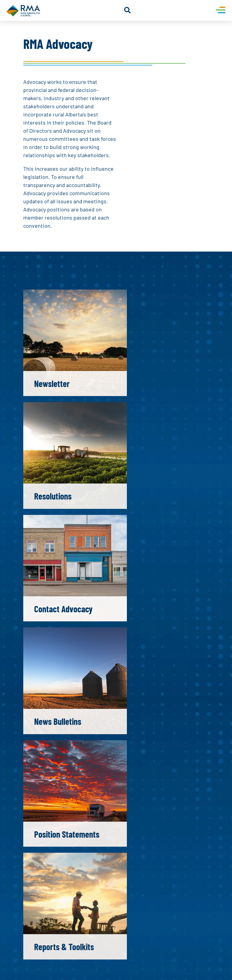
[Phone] (162, 718)
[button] (127, 10)
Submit (49, 798)
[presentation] (72, 780)
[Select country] (125, 718)
